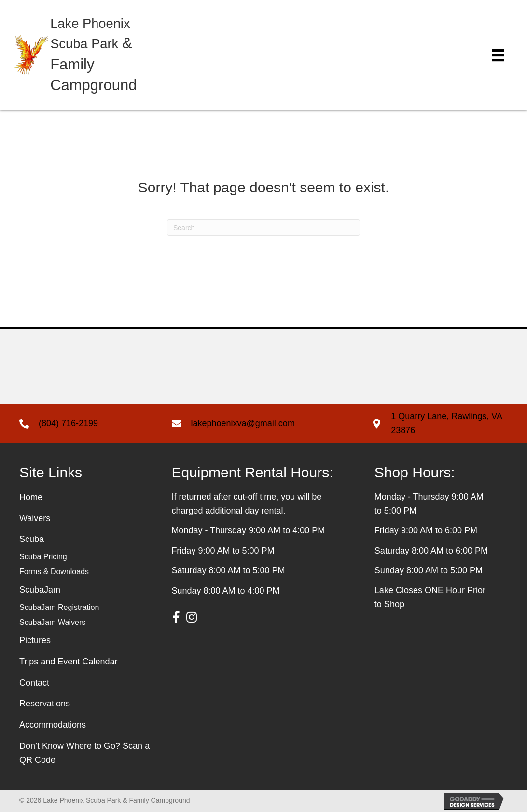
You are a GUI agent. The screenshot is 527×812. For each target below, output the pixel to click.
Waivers (35, 518)
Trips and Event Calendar (68, 662)
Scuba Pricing (43, 557)
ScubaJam (40, 590)
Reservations (45, 704)
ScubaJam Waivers (52, 622)
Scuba (32, 539)
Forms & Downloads (54, 572)
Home (31, 497)
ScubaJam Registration (59, 607)
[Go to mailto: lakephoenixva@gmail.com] (262, 423)
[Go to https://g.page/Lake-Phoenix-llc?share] (440, 423)
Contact (34, 683)
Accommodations (53, 725)
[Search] (263, 228)
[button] (176, 617)
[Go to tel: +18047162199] (86, 423)
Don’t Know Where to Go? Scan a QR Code (84, 753)
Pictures (35, 640)
